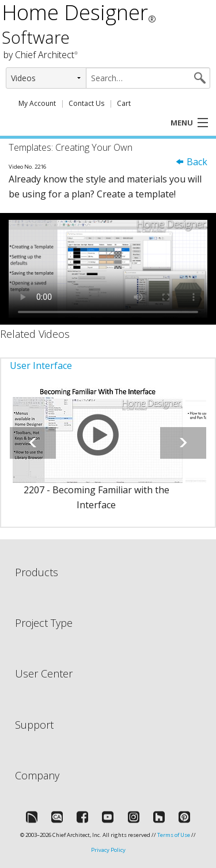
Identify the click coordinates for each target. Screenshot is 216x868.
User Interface (41, 366)
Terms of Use (174, 835)
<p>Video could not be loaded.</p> (108, 269)
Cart (124, 103)
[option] (96, 456)
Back (191, 162)
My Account (37, 103)
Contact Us (86, 103)
